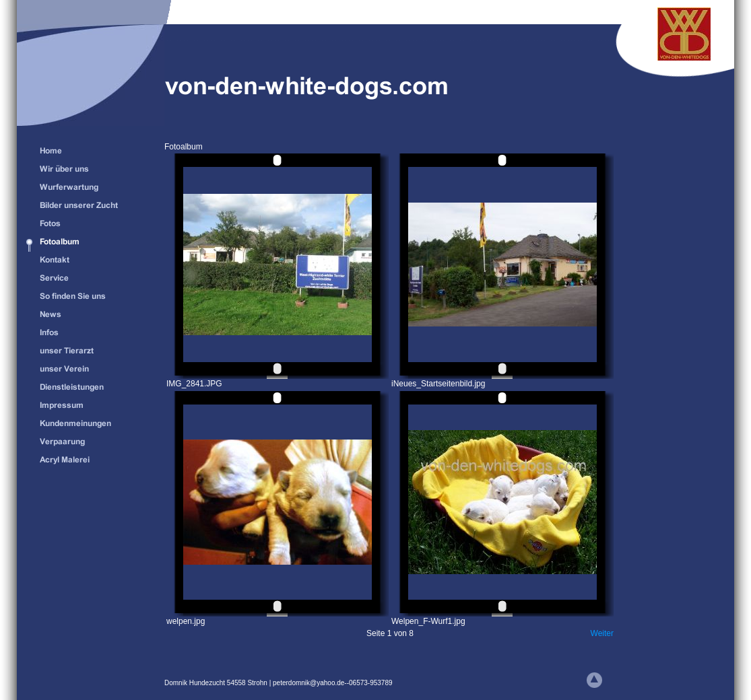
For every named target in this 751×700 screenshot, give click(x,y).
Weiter (602, 633)
